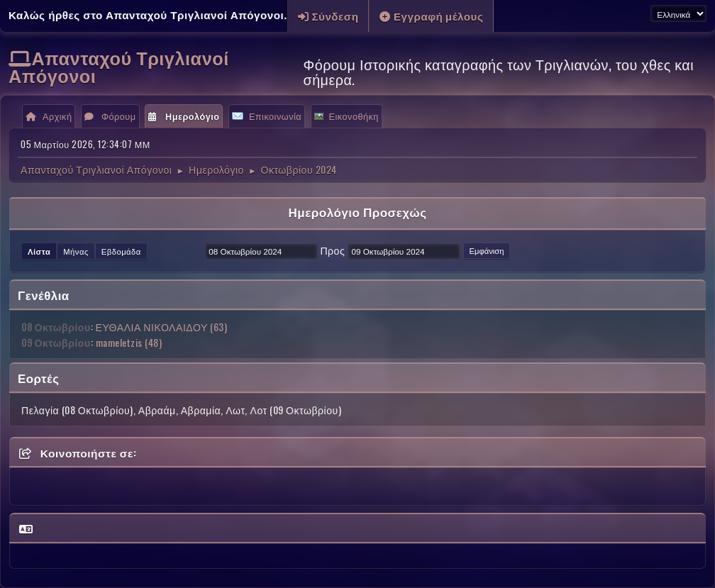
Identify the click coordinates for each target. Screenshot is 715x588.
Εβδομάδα (121, 251)
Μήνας (76, 251)
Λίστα (39, 251)
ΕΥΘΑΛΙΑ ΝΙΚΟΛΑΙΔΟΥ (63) (162, 327)
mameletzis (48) (129, 342)
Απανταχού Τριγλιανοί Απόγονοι (119, 66)
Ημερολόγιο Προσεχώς (357, 212)
